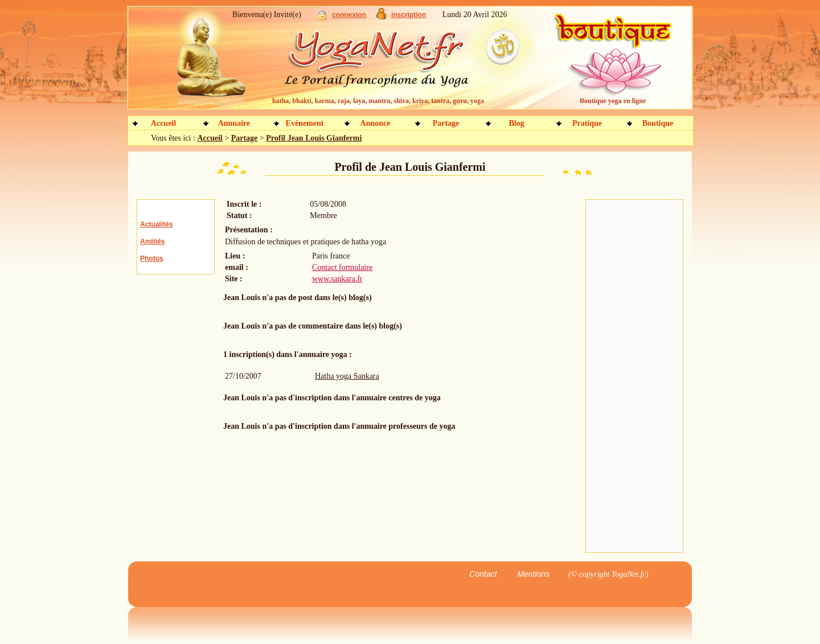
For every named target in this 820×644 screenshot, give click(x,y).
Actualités (156, 224)
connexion (349, 15)
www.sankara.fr (337, 279)
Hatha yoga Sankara (347, 376)
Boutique (658, 123)
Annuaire (234, 123)
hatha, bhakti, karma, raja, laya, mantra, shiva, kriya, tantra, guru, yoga (378, 101)
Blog (516, 123)
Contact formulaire (342, 267)
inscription (409, 15)
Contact (483, 574)
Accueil (163, 123)
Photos (152, 259)
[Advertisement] (634, 376)
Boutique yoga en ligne (613, 101)
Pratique (587, 123)
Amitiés (152, 241)
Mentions (533, 574)
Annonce (376, 123)
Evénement (305, 123)
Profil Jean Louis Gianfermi (314, 138)
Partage (446, 123)
